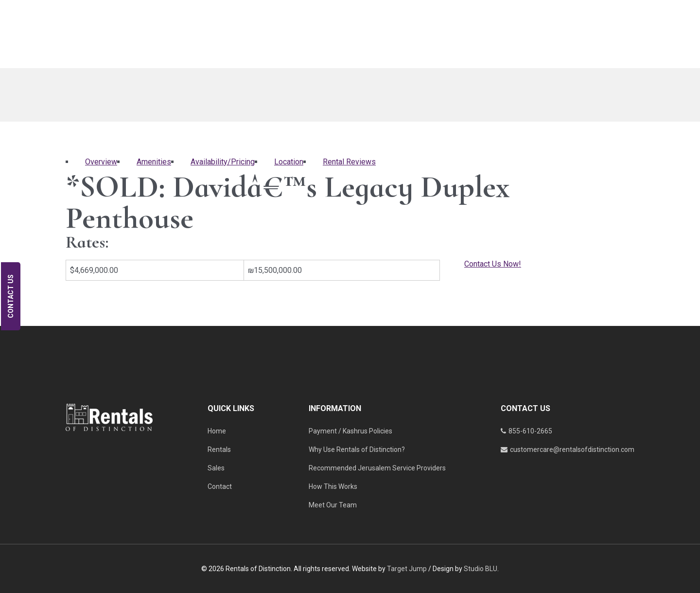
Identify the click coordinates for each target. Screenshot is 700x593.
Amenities (154, 162)
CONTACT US (525, 408)
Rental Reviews (349, 162)
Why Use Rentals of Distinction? (357, 449)
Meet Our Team (333, 505)
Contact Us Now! (493, 264)
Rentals (219, 449)
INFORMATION (335, 408)
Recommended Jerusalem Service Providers (377, 468)
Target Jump (407, 569)
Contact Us (11, 296)
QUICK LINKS (231, 408)
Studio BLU (481, 569)
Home (217, 431)
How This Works (333, 486)
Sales (216, 468)
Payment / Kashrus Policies (350, 431)
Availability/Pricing (223, 162)
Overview (101, 162)
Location (289, 162)
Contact (220, 486)
